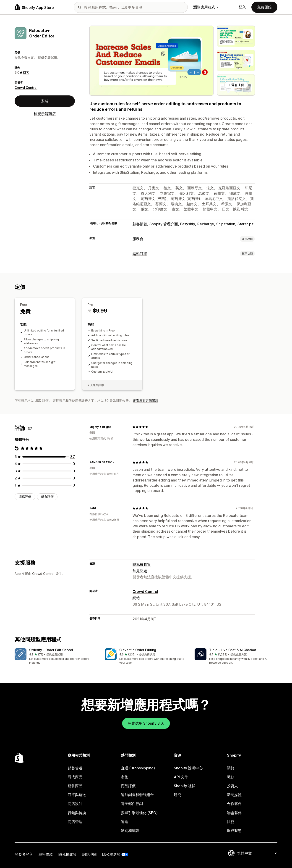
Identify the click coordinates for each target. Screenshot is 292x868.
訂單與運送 (77, 795)
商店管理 (75, 822)
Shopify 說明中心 (188, 768)
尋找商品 (75, 777)
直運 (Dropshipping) (138, 768)
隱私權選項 (111, 854)
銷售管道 (75, 768)
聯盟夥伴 (234, 813)
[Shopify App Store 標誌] (34, 7)
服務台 (138, 239)
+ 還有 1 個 (236, 85)
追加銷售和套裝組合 (137, 795)
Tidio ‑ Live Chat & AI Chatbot (233, 650)
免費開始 (264, 7)
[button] (56, 657)
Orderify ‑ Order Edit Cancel (51, 650)
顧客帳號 (140, 224)
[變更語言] (257, 853)
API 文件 (181, 777)
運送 (125, 822)
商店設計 (75, 804)
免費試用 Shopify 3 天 (146, 723)
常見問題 (140, 571)
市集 (125, 777)
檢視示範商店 (45, 114)
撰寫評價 (25, 497)
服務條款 (46, 854)
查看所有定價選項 (146, 401)
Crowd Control (26, 88)
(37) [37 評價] (26, 72)
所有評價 (47, 497)
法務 (231, 822)
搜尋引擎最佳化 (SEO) (139, 813)
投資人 (232, 786)
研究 (177, 795)
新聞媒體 (234, 795)
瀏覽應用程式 (206, 7)
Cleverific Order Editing (138, 650)
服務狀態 (234, 831)
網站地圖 (89, 854)
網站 (136, 598)
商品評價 (128, 786)
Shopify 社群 (185, 786)
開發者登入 (24, 854)
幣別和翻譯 (130, 831)
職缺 (231, 777)
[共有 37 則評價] (73, 457)
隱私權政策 (142, 564)
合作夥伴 (234, 804)
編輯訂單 (140, 254)
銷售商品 (75, 786)
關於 (231, 768)
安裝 (45, 101)
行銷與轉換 (77, 813)
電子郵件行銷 (132, 804)
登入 (242, 7)
